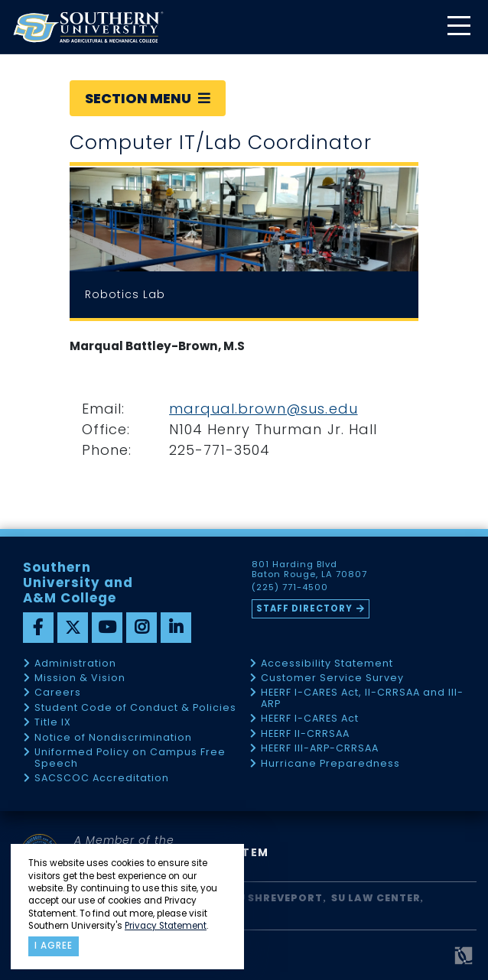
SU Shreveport (277, 898)
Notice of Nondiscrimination (113, 738)
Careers (58, 693)
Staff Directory (304, 608)
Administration (75, 664)
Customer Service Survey (332, 678)
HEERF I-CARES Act (310, 719)
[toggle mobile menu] (458, 27)
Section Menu (148, 98)
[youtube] (107, 628)
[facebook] (38, 628)
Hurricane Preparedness (330, 764)
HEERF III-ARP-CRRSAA (320, 749)
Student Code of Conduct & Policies (135, 708)
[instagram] (142, 628)
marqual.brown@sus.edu (263, 409)
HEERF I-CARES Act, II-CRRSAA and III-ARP (362, 698)
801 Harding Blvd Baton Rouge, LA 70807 (309, 570)
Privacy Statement (166, 926)
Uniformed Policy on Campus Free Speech (130, 758)
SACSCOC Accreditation (102, 779)
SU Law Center (376, 898)
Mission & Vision (80, 678)
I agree (54, 946)
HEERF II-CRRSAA (305, 734)
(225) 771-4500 (290, 588)
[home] (88, 27)
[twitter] (73, 628)
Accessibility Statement (327, 664)
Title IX (53, 723)
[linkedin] (176, 628)
